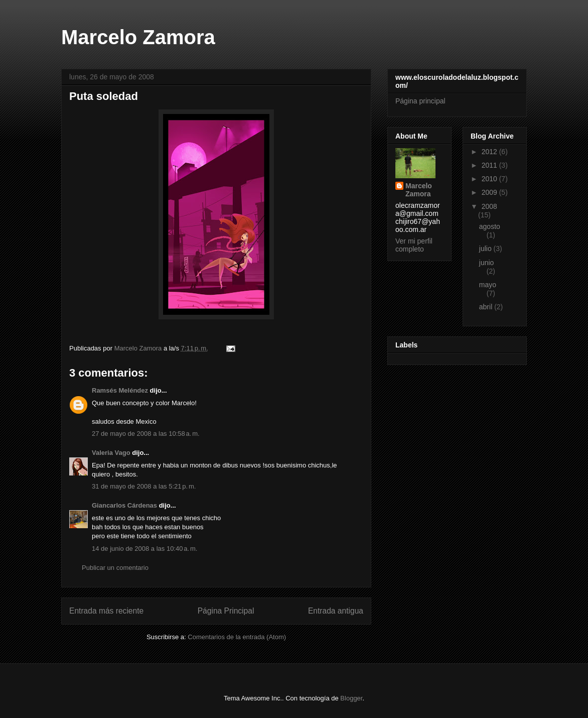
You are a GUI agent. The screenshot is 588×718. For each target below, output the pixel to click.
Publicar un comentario (115, 568)
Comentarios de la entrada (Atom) (237, 637)
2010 (490, 179)
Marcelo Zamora (138, 37)
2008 (489, 206)
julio (486, 249)
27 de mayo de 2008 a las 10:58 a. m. (146, 434)
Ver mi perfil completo (414, 245)
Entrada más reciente (106, 611)
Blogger (351, 698)
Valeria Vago (111, 453)
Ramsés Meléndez (120, 390)
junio (487, 263)
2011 (490, 165)
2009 (490, 192)
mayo (488, 285)
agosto (490, 226)
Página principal (420, 101)
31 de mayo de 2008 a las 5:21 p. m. (144, 486)
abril (487, 307)
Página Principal (226, 611)
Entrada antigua (336, 611)
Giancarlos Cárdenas (124, 505)
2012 (490, 152)
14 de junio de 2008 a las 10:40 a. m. (144, 549)
